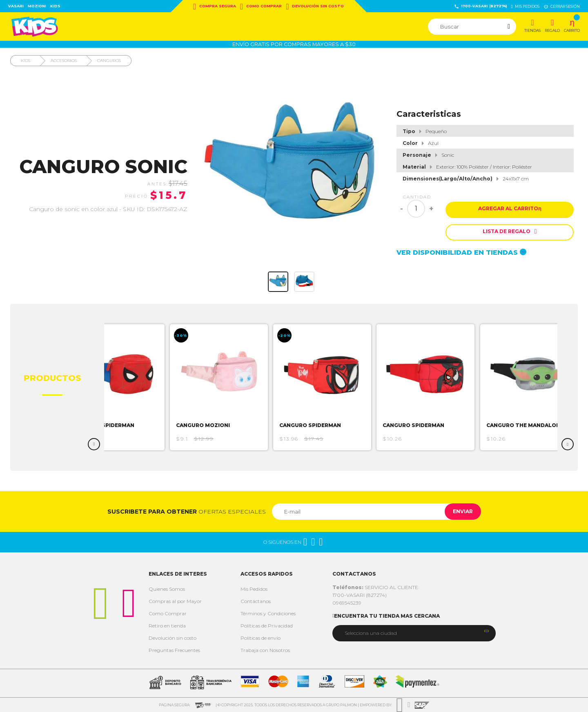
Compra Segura (215, 7)
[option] (128, 387)
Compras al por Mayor (175, 601)
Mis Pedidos (254, 589)
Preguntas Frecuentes (174, 650)
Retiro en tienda (167, 626)
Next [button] (568, 444)
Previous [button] (94, 444)
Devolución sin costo (315, 7)
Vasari (16, 6)
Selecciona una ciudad (371, 633)
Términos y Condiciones (268, 613)
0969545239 (347, 603)
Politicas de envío (261, 638)
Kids (55, 6)
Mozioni (37, 6)
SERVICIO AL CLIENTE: (376, 587)
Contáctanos (256, 601)
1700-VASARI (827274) (481, 6)
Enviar (459, 511)
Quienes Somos (167, 589)
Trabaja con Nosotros (265, 650)
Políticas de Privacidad (267, 626)
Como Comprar (261, 7)
